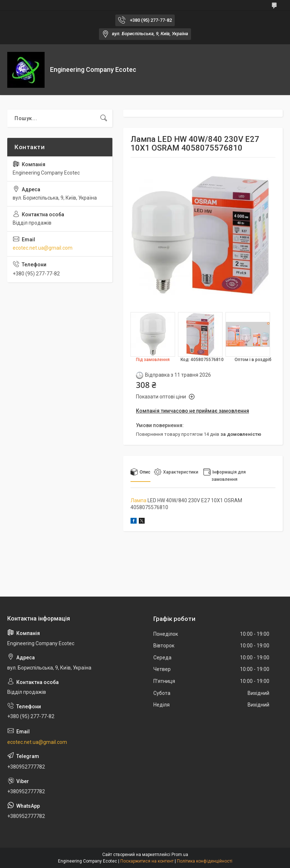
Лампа (138, 500)
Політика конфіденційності (205, 861)
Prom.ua (180, 855)
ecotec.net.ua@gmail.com (43, 248)
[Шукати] (104, 118)
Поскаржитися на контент (147, 861)
